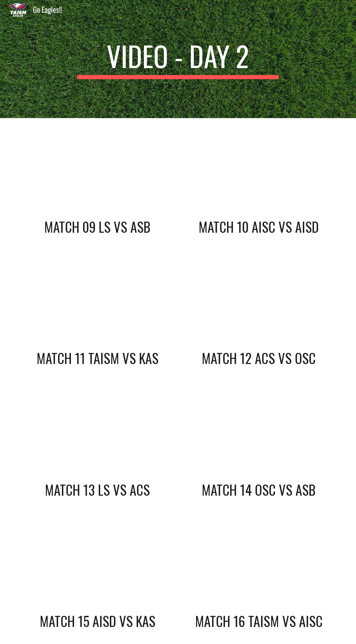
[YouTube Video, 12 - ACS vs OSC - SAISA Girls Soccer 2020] (259, 301)
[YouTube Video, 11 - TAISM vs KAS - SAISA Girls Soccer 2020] (98, 301)
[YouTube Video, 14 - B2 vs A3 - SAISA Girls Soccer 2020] (259, 432)
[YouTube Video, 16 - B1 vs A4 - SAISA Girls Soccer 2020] (259, 564)
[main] (178, 59)
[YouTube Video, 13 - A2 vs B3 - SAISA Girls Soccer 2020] (98, 432)
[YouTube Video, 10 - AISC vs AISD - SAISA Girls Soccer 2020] (259, 170)
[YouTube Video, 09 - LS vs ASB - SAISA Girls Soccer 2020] (98, 170)
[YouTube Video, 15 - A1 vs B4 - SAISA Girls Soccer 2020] (98, 564)
